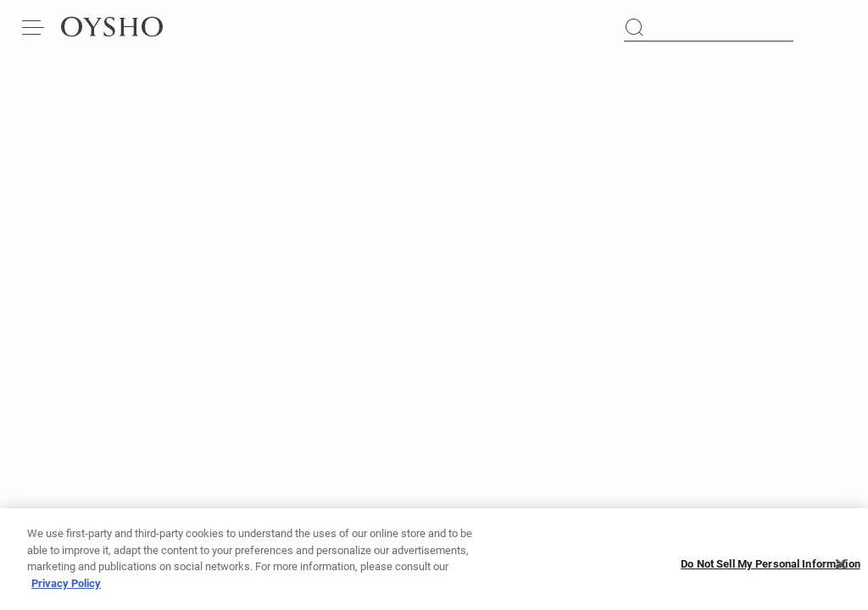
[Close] (841, 569)
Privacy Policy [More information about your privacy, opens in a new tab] (66, 588)
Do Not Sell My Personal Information (771, 569)
